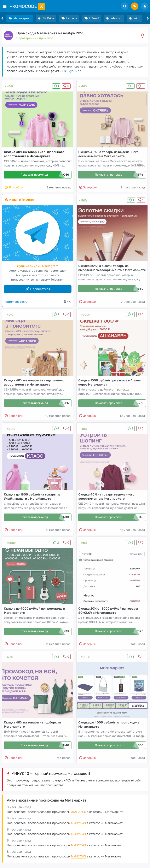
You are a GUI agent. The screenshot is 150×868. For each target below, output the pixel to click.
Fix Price (46, 18)
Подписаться (38, 289)
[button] (143, 36)
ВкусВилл (74, 71)
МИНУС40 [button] (78, 823)
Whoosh (114, 18)
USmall (92, 18)
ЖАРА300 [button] (79, 812)
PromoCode (27, 6)
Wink (134, 18)
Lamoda (69, 18)
